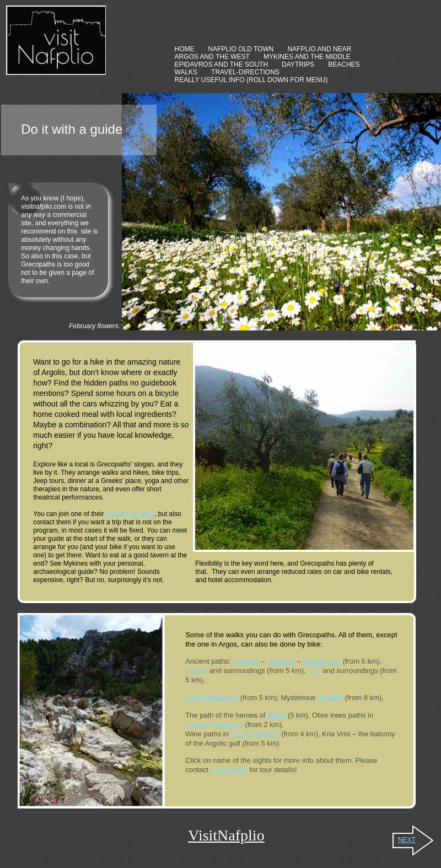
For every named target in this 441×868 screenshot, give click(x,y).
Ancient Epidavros (214, 725)
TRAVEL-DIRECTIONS (245, 72)
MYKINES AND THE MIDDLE (307, 57)
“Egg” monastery (212, 698)
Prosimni (281, 661)
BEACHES (344, 64)
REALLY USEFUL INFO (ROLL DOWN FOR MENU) (251, 80)
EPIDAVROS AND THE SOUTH (222, 64)
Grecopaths (229, 770)
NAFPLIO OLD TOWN (241, 49)
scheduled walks (130, 514)
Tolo (314, 671)
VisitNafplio (226, 835)
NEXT (407, 840)
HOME (185, 49)
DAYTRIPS (298, 64)
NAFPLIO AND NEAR (319, 49)
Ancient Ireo (322, 661)
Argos (276, 715)
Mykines (246, 661)
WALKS (186, 72)
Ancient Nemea (255, 734)
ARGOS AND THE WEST (212, 57)
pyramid (330, 698)
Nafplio (196, 671)
